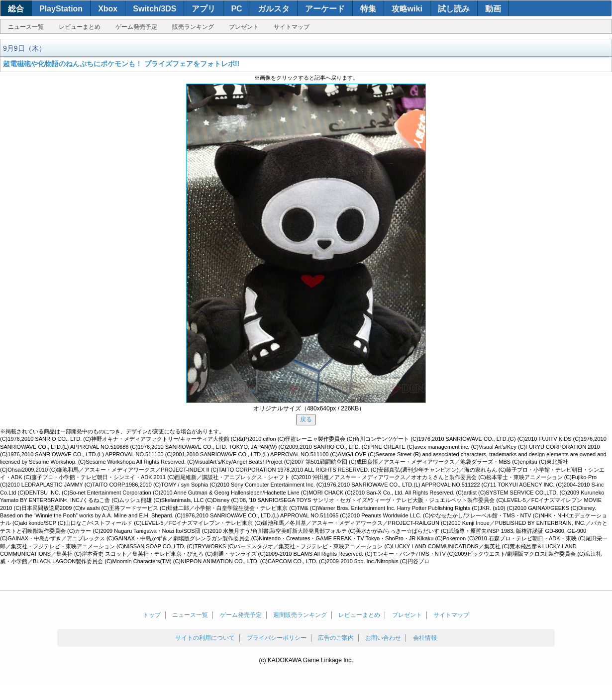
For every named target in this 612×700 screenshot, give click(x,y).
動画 (493, 9)
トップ (152, 615)
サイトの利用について (205, 638)
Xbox (108, 9)
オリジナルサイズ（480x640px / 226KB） (309, 408)
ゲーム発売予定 (136, 27)
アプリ (204, 9)
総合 (16, 9)
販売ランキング (193, 27)
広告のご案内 (336, 638)
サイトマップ (292, 27)
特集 (368, 9)
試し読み (454, 9)
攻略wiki (407, 9)
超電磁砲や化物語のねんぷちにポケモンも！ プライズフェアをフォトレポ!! (121, 64)
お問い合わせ (383, 638)
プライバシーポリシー (277, 638)
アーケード (325, 9)
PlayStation (61, 9)
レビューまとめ (80, 27)
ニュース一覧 (26, 27)
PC (236, 9)
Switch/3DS (154, 9)
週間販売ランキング (300, 615)
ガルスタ (274, 9)
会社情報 (425, 638)
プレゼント (244, 27)
